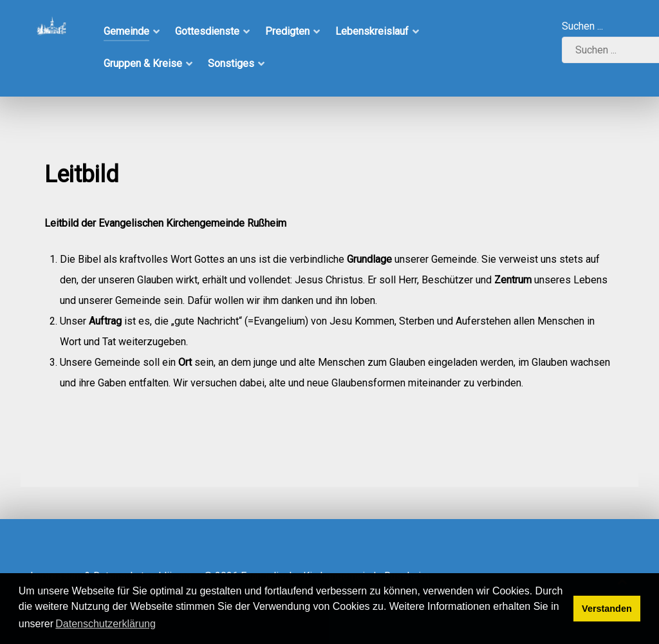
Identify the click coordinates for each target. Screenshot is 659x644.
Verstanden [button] (607, 609)
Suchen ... (582, 26)
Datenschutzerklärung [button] (106, 624)
